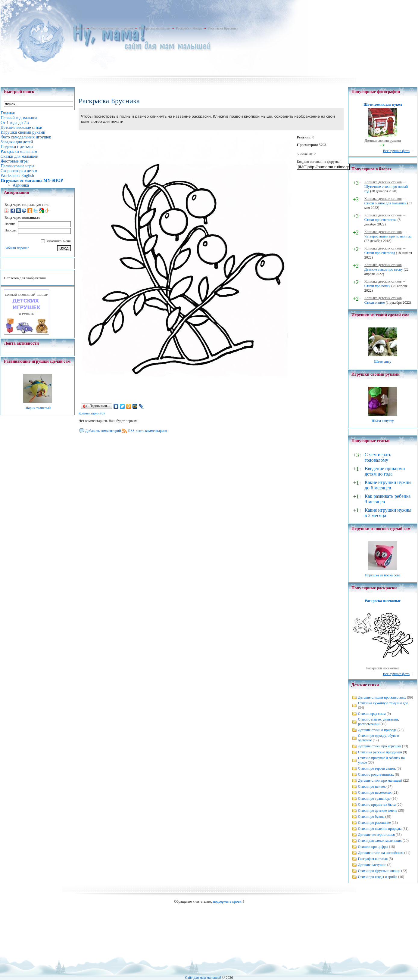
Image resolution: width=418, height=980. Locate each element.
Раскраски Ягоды (189, 28)
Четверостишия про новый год (388, 236)
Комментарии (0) (92, 413)
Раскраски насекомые (383, 668)
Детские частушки (372, 865)
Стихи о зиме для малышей (385, 203)
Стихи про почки (377, 286)
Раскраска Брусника (223, 28)
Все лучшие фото (396, 151)
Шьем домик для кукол (383, 104)
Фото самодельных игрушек (112, 28)
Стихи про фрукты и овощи (379, 871)
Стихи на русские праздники (380, 752)
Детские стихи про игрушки (380, 746)
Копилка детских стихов (383, 182)
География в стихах (373, 859)
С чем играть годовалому (378, 457)
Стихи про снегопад (380, 253)
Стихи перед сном (372, 714)
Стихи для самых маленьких (380, 841)
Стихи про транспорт (374, 799)
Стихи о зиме (375, 302)
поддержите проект (228, 901)
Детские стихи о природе (377, 730)
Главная (79, 28)
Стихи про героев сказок (377, 768)
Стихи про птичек (372, 786)
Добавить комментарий (103, 431)
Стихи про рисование (374, 823)
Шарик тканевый (37, 408)
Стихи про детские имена (378, 811)
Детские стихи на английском (381, 853)
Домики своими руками (383, 141)
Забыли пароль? (17, 248)
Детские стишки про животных (382, 697)
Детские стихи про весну (384, 269)
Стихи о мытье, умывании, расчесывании (379, 722)
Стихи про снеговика (381, 220)
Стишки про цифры (373, 847)
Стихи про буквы (371, 817)
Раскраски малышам (155, 28)
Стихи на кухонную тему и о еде (383, 703)
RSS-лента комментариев (148, 431)
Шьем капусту (383, 421)
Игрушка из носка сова (383, 575)
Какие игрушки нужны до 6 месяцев (388, 485)
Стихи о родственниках (376, 774)
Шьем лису (383, 361)
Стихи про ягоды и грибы (378, 877)
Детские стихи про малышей (380, 780)
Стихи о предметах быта (377, 805)
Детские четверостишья (376, 835)
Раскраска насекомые (383, 601)
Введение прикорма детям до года (385, 471)
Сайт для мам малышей (203, 978)
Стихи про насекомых (375, 792)
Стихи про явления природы (380, 829)
